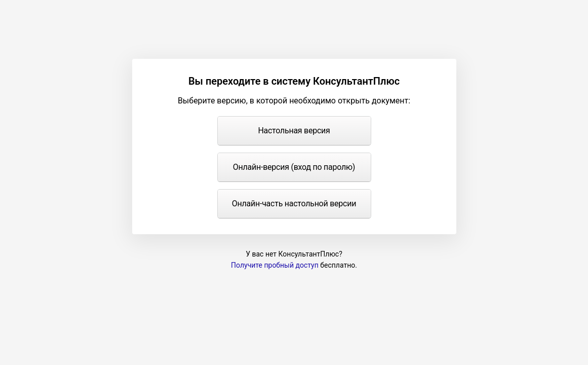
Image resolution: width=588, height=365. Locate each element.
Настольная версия (294, 131)
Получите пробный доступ (275, 265)
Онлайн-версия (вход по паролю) (294, 167)
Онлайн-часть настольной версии (294, 204)
